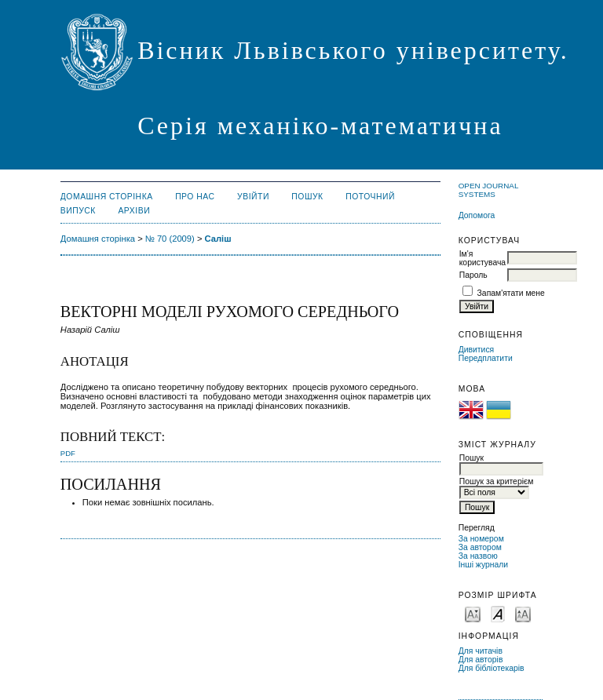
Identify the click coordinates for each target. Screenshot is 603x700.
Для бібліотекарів (492, 668)
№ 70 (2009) (170, 239)
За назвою (478, 556)
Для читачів (481, 651)
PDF (68, 453)
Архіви (134, 211)
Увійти (253, 197)
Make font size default (498, 613)
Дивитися (477, 350)
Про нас (195, 197)
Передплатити (486, 358)
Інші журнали (483, 565)
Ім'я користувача (482, 258)
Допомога (477, 215)
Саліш (218, 239)
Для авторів (481, 660)
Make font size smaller (473, 613)
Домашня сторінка (107, 197)
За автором (480, 547)
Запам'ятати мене (511, 293)
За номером (481, 539)
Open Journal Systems (488, 190)
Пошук (307, 197)
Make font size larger (523, 613)
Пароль (473, 275)
